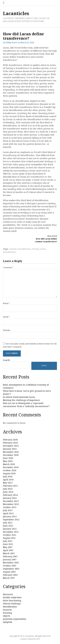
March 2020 (9, 464)
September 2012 (11, 520)
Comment (8, 267)
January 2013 (10, 517)
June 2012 (8, 526)
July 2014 (8, 489)
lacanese (7, 610)
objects (6, 616)
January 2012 (10, 529)
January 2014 (10, 498)
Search (6, 360)
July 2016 (8, 477)
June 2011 (8, 544)
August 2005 (9, 572)
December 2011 (11, 532)
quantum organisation (15, 619)
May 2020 (8, 461)
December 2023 (11, 446)
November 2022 (11, 452)
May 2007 (8, 547)
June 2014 (8, 492)
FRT (38, 639)
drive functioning (12, 601)
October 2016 (10, 470)
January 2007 (10, 560)
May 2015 (8, 483)
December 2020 (11, 455)
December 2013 (11, 501)
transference (10, 252)
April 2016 (8, 480)
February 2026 (10, 440)
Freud (35, 249)
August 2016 (9, 473)
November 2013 (11, 504)
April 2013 (8, 513)
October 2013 (10, 507)
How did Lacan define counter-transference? (45, 239)
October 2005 (10, 566)
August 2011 (9, 538)
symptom (8, 622)
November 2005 (11, 563)
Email (6, 317)
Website (7, 330)
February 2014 (10, 495)
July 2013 (8, 510)
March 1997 (9, 578)
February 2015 (10, 486)
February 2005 (10, 575)
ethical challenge (12, 604)
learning (7, 613)
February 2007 (10, 556)
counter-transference (20, 249)
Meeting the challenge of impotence (21, 400)
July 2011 (8, 541)
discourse (8, 594)
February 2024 (10, 443)
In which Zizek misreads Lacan (19, 397)
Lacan (43, 249)
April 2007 (8, 550)
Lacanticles (16, 14)
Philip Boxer (12, 43)
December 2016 (11, 467)
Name (6, 303)
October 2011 (10, 535)
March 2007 (9, 553)
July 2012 (8, 523)
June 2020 (8, 458)
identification (10, 607)
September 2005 (11, 569)
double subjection (12, 597)
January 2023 (10, 449)
